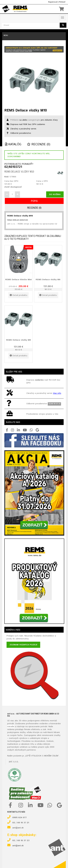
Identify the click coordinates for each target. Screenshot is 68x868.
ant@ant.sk (18, 828)
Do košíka (55, 194)
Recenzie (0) (39, 144)
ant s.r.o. (14, 762)
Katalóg (13, 144)
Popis (34, 201)
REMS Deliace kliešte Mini (18, 280)
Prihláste (14, 120)
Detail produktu (18, 295)
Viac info (57, 393)
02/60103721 (13, 167)
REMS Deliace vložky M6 (48, 280)
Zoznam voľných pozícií (23, 645)
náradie (11, 727)
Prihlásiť (62, 2)
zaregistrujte (34, 120)
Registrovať (53, 2)
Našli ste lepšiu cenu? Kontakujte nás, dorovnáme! (29, 155)
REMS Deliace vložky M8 (18, 340)
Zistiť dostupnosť (13, 187)
